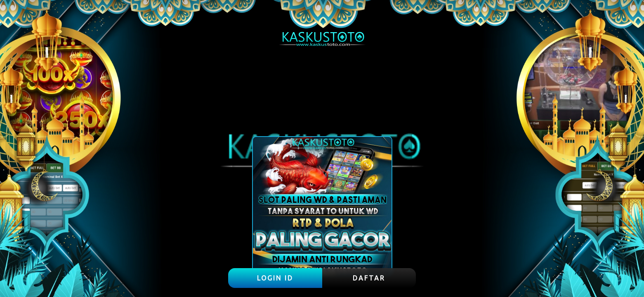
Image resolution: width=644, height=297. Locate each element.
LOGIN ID (275, 278)
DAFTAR (369, 278)
